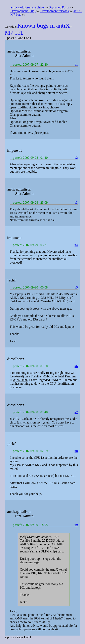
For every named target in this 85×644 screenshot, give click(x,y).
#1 (76, 64)
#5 (76, 287)
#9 (76, 525)
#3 (76, 202)
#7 (76, 412)
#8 (76, 451)
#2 (76, 158)
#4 (76, 245)
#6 (76, 366)
